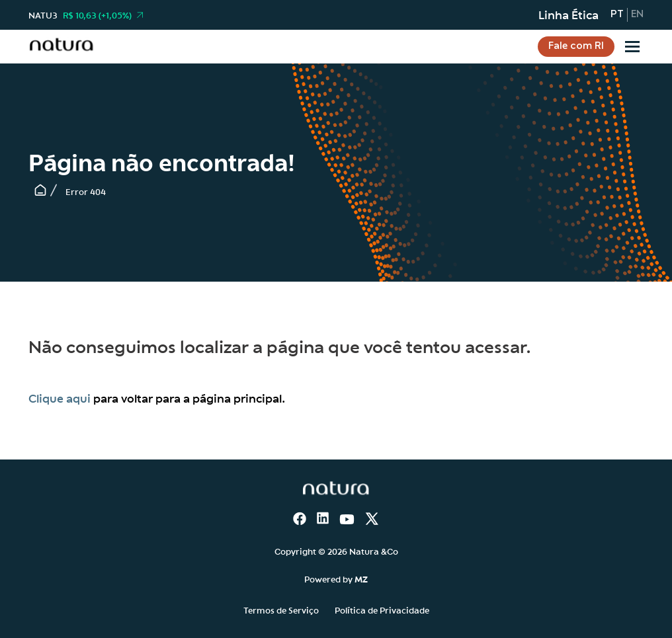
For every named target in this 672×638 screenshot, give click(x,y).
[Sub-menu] (632, 47)
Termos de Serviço (281, 610)
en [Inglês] (637, 15)
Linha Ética (568, 15)
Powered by (336, 578)
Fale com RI (576, 46)
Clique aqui (60, 398)
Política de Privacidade (382, 610)
